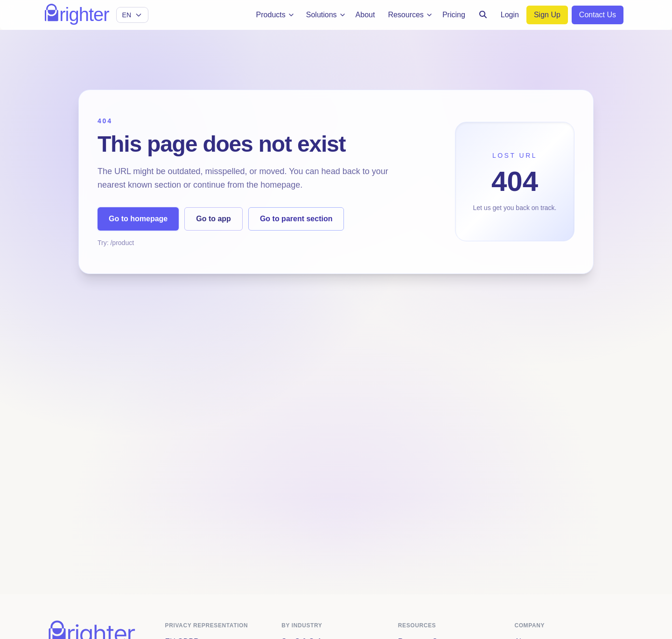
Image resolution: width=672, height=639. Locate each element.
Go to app (213, 219)
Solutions (326, 15)
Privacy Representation (207, 625)
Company (529, 625)
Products (276, 15)
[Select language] (132, 15)
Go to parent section (296, 219)
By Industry (302, 625)
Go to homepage (138, 219)
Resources (410, 15)
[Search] (483, 15)
